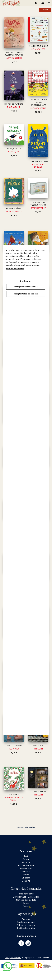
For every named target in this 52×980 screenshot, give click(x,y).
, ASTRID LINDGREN (14, 58)
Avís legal (26, 919)
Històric (26, 875)
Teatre (26, 903)
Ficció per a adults (26, 894)
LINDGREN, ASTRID (38, 108)
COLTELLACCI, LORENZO (38, 166)
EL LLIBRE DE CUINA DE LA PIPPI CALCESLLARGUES (38, 102)
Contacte (26, 881)
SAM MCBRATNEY (38, 208)
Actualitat (26, 872)
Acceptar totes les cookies (26, 294)
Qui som (26, 862)
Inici (26, 856)
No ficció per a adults (26, 900)
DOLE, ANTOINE (14, 107)
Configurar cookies (13, 958)
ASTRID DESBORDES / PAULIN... (14, 799)
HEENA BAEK (14, 749)
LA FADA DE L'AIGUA (14, 746)
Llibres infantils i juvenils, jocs (26, 897)
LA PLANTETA (14, 795)
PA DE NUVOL (38, 746)
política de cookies (15, 268)
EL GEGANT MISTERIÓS (38, 161)
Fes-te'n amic (26, 868)
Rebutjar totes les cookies (26, 286)
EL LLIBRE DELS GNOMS (38, 46)
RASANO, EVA (14, 152)
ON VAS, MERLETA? (14, 149)
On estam (26, 878)
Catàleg (26, 859)
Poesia (26, 906)
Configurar (25, 281)
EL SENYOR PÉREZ (14, 208)
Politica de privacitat (26, 925)
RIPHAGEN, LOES (38, 49)
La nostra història (26, 865)
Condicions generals (26, 922)
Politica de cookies (26, 928)
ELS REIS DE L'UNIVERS (14, 104)
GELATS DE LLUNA (38, 792)
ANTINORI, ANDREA (14, 212)
